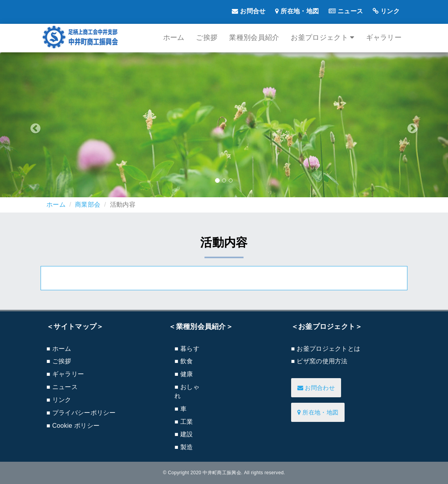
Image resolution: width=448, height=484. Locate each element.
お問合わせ (316, 388)
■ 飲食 (184, 361)
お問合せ (249, 11)
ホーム (174, 38)
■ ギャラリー (65, 374)
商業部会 (88, 204)
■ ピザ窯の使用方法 (319, 361)
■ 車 (180, 409)
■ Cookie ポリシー (73, 426)
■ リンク (59, 400)
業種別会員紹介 (254, 38)
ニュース (346, 11)
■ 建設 (184, 434)
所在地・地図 (297, 11)
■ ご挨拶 (59, 361)
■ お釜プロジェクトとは (326, 349)
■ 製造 (184, 447)
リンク (386, 11)
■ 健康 (184, 374)
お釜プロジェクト (322, 38)
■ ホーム (59, 349)
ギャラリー (384, 38)
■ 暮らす (187, 349)
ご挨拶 (207, 38)
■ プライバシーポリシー (81, 413)
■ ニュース (62, 387)
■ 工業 (184, 422)
